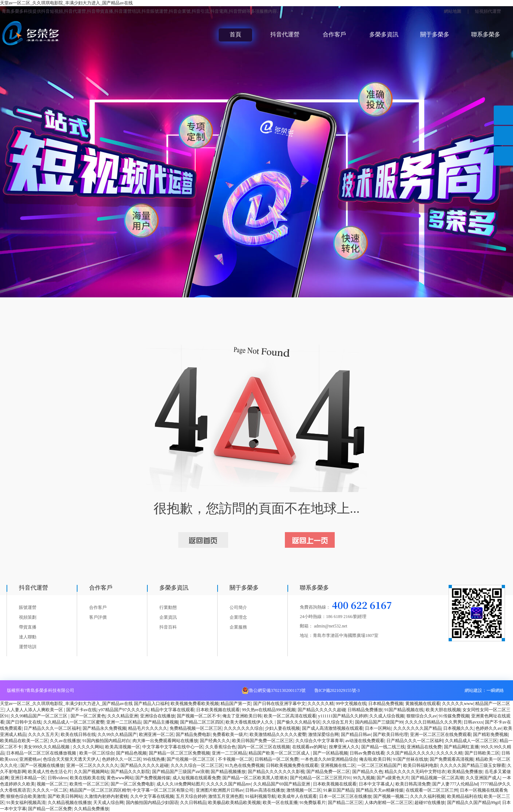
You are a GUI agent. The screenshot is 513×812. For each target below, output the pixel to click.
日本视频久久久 (458, 728)
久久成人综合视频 (387, 716)
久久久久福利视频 (428, 796)
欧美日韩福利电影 (421, 765)
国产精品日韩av (356, 734)
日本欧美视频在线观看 (218, 710)
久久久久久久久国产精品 (417, 728)
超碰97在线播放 (430, 803)
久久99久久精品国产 (117, 734)
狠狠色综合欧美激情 (26, 796)
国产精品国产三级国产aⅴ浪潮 (180, 772)
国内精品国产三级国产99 (379, 722)
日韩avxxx (473, 722)
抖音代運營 (285, 34)
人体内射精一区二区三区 (389, 803)
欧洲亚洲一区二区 (156, 734)
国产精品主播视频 (161, 722)
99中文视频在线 (351, 704)
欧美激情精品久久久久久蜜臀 (278, 734)
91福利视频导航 (261, 796)
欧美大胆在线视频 (443, 710)
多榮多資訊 (384, 34)
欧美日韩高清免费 (413, 784)
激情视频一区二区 (304, 790)
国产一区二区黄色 (88, 716)
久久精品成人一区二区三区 (471, 741)
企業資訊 (168, 617)
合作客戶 (334, 34)
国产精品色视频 (131, 753)
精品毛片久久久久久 (148, 728)
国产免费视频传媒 (153, 778)
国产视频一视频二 (391, 796)
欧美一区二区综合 (97, 753)
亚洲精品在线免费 (424, 747)
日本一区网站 (378, 728)
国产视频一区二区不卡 (199, 716)
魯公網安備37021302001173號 (277, 690)
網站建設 (473, 690)
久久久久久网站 (88, 747)
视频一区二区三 (52, 784)
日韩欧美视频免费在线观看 (292, 765)
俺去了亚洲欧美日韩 (242, 716)
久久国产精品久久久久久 (410, 753)
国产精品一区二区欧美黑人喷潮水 (255, 778)
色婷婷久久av (488, 728)
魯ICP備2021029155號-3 (337, 690)
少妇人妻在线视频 (282, 728)
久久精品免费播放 (91, 809)
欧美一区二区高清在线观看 (290, 716)
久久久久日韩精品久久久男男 (433, 722)
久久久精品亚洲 (123, 716)
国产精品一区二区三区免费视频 (179, 753)
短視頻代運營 (488, 11)
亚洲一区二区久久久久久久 (92, 765)
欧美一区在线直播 (280, 803)
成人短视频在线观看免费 (196, 778)
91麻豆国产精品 (339, 790)
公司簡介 (238, 607)
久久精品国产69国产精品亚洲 (282, 784)
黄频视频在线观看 (423, 704)
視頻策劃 (28, 617)
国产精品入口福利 (151, 704)
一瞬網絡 (495, 690)
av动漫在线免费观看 (365, 741)
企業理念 (238, 617)
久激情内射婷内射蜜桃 (106, 796)
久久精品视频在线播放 (69, 803)
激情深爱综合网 (323, 734)
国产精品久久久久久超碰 (322, 710)
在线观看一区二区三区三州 (432, 790)
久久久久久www (458, 704)
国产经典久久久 (215, 741)
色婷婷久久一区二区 (122, 759)
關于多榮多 (435, 34)
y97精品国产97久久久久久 (124, 710)
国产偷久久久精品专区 (299, 722)
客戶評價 (98, 617)
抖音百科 (168, 627)
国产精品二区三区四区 (202, 722)
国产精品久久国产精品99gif (474, 803)
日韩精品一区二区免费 (277, 759)
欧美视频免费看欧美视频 (195, 704)
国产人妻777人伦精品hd (455, 784)
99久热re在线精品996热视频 (269, 710)
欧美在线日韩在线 (78, 734)
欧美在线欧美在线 (87, 778)
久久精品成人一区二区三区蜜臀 (74, 722)
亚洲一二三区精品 (124, 722)
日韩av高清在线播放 (265, 790)
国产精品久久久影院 (130, 772)
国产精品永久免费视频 (104, 728)
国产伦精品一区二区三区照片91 (321, 778)
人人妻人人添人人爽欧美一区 (35, 710)
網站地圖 (453, 11)
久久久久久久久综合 (243, 728)
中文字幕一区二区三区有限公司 (163, 790)
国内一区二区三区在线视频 (264, 747)
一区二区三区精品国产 (379, 765)
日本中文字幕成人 (376, 784)
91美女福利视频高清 (26, 803)
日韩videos (58, 778)
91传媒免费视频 (454, 716)
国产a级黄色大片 (393, 778)
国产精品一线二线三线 (383, 747)
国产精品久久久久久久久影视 (276, 772)
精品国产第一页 (236, 704)
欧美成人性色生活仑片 (50, 772)
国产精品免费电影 (193, 734)
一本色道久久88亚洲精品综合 (329, 759)
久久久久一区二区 (50, 790)
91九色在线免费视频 (244, 765)
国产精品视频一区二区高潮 (437, 778)
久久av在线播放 (65, 741)
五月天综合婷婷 (191, 796)
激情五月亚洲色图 (226, 796)
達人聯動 (28, 637)
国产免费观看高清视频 (452, 759)
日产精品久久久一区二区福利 (52, 728)
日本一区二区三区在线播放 (345, 796)
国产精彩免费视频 (490, 734)
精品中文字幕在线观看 (172, 710)
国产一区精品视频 (330, 753)
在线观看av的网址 (309, 747)
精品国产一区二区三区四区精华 (100, 790)
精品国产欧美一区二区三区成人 (280, 753)
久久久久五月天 (43, 734)
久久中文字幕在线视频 (152, 796)
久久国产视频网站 (91, 772)
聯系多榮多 (486, 34)
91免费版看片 (313, 803)
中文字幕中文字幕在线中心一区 (173, 747)
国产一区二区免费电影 (132, 784)
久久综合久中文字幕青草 (319, 741)
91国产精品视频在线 (404, 710)
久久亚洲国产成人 (483, 778)
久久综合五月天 (338, 722)
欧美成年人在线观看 (297, 796)
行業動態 (168, 607)
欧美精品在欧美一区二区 (24, 741)
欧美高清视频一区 (123, 747)
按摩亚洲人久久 (344, 747)
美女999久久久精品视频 (47, 747)
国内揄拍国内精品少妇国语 (152, 803)
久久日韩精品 (193, 803)
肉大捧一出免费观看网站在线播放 (165, 741)
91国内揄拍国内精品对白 (106, 741)
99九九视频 (364, 778)
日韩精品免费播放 (365, 710)
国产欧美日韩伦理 (390, 734)
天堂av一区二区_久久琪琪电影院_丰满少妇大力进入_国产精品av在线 (66, 3)
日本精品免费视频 (386, 704)
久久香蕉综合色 (220, 747)
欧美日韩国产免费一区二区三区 (263, 741)
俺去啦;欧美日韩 (375, 759)
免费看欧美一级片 (230, 734)
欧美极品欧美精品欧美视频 (234, 803)
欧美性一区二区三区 (89, 784)
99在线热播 (154, 759)
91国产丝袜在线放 (410, 759)
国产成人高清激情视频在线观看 (333, 728)
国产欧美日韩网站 (65, 796)
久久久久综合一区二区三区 (197, 765)
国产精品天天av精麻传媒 (380, 790)
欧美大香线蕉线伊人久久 (250, 722)
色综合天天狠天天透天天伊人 (71, 759)
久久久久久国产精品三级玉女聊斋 (473, 765)
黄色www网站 (120, 778)
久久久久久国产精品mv (229, 784)
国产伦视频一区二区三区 (191, 759)
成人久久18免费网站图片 (180, 784)
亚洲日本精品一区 (28, 778)
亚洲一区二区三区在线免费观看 (441, 734)
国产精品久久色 (367, 772)
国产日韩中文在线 (24, 722)
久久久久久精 (321, 704)
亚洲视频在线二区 (338, 765)
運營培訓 (28, 647)
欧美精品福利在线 (465, 796)
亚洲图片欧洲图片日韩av (220, 790)
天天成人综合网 (108, 803)
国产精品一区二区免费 (50, 809)
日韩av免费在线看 (367, 753)
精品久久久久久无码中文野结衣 (415, 772)
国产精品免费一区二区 (328, 772)
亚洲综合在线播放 (158, 716)
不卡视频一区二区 (235, 759)
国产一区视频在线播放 (42, 765)
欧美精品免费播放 (465, 772)
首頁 (235, 34)
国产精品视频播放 (228, 772)
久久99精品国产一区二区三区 (39, 716)
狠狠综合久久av (421, 716)
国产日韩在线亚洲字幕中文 (279, 704)
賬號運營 (28, 607)
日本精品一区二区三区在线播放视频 (42, 753)
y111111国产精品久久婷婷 (343, 716)
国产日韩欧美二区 (482, 753)
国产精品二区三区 (345, 803)
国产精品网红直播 (461, 747)
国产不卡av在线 (81, 710)
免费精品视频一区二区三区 (196, 728)
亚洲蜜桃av (30, 759)
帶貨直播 (28, 627)
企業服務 (238, 627)
